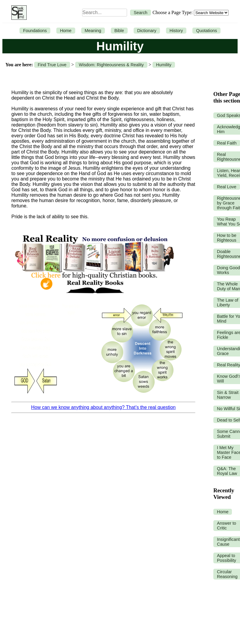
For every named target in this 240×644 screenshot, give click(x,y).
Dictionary (147, 31)
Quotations (206, 31)
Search (141, 13)
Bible (119, 31)
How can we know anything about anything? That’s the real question (103, 407)
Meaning (93, 31)
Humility (164, 65)
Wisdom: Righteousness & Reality (111, 65)
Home (66, 31)
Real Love (227, 187)
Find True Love (52, 65)
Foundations (35, 31)
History (176, 31)
